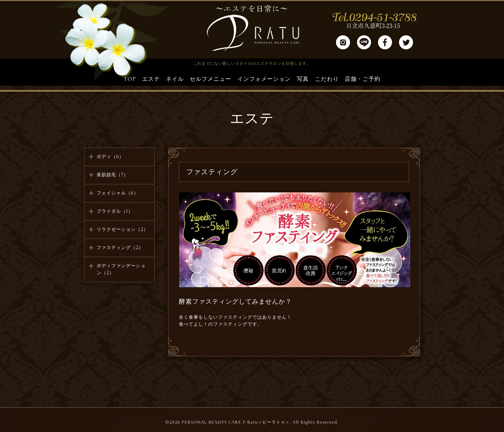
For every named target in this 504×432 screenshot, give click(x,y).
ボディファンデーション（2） (121, 269)
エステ (151, 79)
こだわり (327, 79)
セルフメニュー (211, 79)
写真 (303, 79)
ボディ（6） (110, 157)
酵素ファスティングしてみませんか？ (235, 302)
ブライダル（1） (115, 211)
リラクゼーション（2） (122, 229)
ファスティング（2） (120, 248)
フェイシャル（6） (118, 193)
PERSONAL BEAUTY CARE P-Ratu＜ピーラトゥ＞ (236, 422)
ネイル (175, 79)
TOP (130, 79)
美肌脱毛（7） (113, 175)
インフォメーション (264, 79)
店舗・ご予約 (363, 79)
